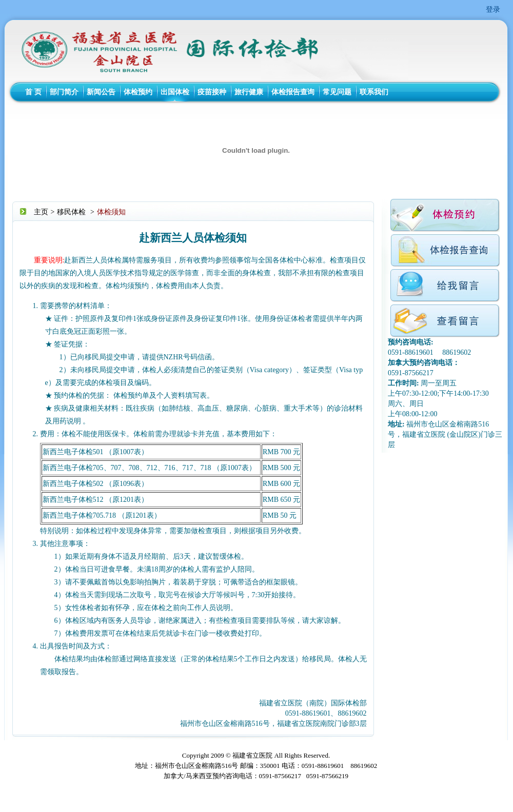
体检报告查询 (293, 92)
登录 (493, 9)
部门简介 (64, 92)
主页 (41, 212)
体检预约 (138, 92)
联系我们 (374, 92)
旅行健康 (249, 92)
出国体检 (175, 92)
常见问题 (337, 92)
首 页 (33, 92)
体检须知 (111, 212)
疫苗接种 (212, 92)
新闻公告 (101, 92)
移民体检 (71, 212)
